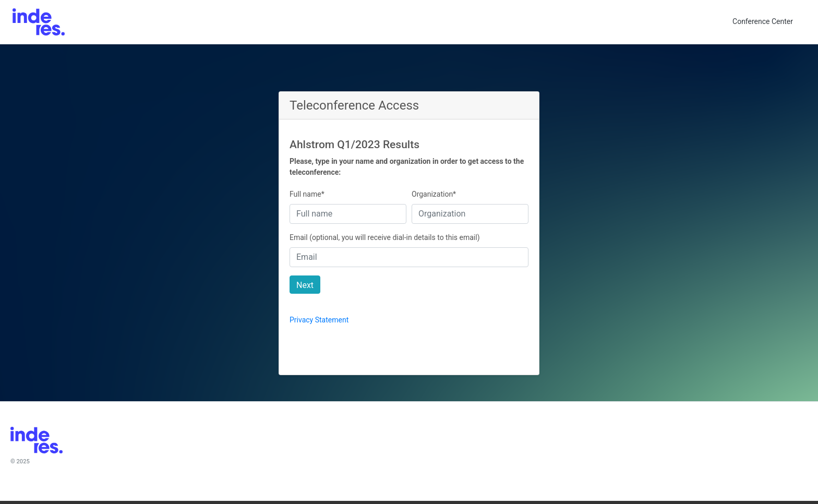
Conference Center (763, 21)
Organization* (434, 194)
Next (305, 285)
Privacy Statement (319, 320)
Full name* (307, 194)
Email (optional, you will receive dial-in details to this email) (385, 237)
